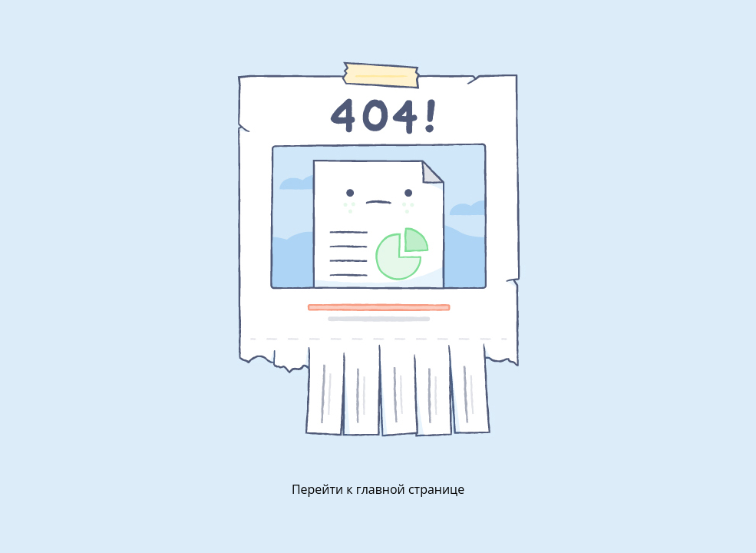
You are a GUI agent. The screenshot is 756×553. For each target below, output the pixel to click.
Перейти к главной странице (378, 489)
